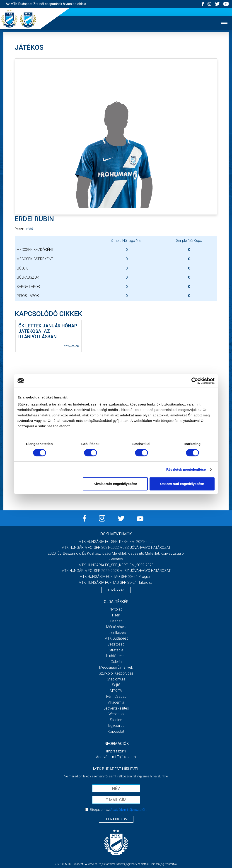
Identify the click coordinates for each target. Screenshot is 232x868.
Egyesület (116, 726)
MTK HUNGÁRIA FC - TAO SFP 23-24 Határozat (116, 582)
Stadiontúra (116, 679)
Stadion (116, 720)
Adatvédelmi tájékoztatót (128, 810)
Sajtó (116, 685)
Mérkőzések (116, 627)
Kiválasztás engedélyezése (115, 484)
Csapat (116, 621)
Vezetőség (116, 644)
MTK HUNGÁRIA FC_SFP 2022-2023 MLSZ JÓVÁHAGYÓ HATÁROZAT (116, 571)
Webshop (116, 714)
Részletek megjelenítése (186, 469)
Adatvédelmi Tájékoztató (116, 757)
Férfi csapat (116, 696)
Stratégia (116, 650)
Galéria (116, 662)
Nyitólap (116, 609)
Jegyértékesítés (116, 708)
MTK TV (116, 691)
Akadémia (116, 702)
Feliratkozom (116, 819)
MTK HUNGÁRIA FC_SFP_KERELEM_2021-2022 (116, 542)
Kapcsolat (116, 731)
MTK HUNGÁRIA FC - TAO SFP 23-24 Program (116, 577)
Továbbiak (116, 590)
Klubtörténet (116, 656)
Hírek (116, 615)
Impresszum (116, 751)
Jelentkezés (116, 633)
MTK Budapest (116, 638)
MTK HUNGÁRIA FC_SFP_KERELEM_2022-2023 (116, 565)
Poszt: (19, 229)
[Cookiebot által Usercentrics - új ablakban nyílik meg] (195, 381)
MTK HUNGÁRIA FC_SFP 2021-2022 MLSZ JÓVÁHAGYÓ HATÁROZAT (116, 548)
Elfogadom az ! (118, 810)
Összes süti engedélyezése (182, 484)
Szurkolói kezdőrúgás (116, 673)
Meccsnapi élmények (116, 667)
